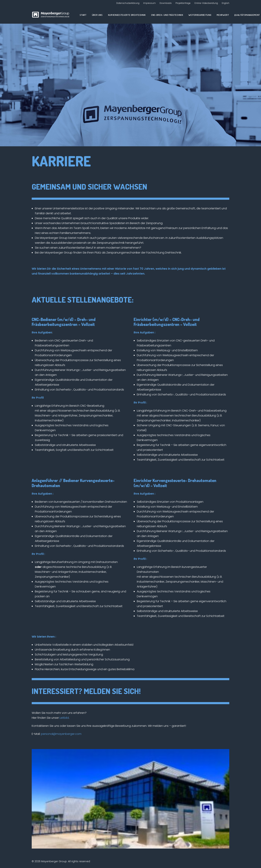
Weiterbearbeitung (200, 15)
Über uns (97, 15)
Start (83, 15)
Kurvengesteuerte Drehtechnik (127, 15)
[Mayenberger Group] (51, 15)
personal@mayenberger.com (61, 734)
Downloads (166, 3)
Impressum (150, 3)
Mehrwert (223, 15)
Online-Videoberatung (206, 3)
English (226, 3)
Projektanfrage (183, 3)
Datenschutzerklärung (128, 3)
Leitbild (64, 718)
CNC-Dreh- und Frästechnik (167, 15)
